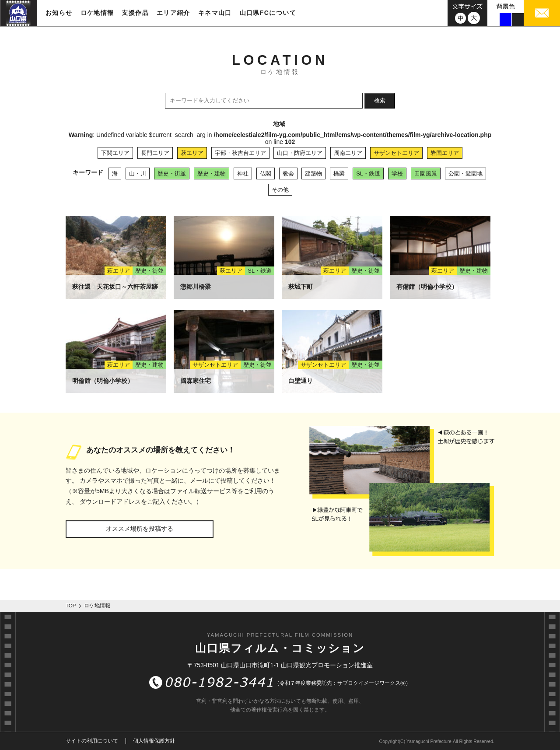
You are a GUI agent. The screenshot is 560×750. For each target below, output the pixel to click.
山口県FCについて (268, 13)
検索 (380, 100)
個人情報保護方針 (154, 741)
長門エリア (155, 153)
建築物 (313, 173)
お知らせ (59, 13)
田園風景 (426, 173)
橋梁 (339, 173)
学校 (397, 173)
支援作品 (135, 13)
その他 (280, 190)
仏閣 (266, 173)
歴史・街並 (172, 173)
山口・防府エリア (300, 153)
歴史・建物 (212, 173)
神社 (243, 173)
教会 (288, 173)
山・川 (138, 173)
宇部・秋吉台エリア (240, 153)
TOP (71, 606)
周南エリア (348, 153)
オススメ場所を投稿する (140, 529)
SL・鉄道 (368, 173)
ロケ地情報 (97, 13)
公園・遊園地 (465, 173)
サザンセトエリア (396, 153)
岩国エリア (445, 153)
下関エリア (115, 153)
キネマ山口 (215, 13)
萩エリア (192, 153)
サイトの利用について (92, 741)
